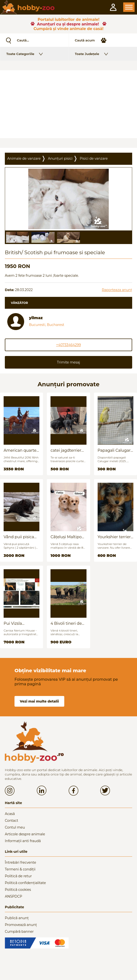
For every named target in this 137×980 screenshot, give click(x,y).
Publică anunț (17, 918)
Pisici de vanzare (94, 158)
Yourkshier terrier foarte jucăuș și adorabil (114, 537)
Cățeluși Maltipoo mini (67, 537)
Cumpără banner (19, 932)
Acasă (10, 814)
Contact (11, 821)
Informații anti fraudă (23, 841)
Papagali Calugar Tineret (114, 450)
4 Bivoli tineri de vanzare (66, 623)
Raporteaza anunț (117, 290)
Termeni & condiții (20, 869)
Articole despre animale (25, 834)
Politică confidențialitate (25, 883)
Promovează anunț (21, 925)
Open (129, 7)
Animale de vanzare (24, 158)
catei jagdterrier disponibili (66, 450)
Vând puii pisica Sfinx (19, 537)
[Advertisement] (68, 104)
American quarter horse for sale (21, 450)
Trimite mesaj (68, 362)
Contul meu (15, 827)
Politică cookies (18, 890)
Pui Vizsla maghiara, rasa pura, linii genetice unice (21, 623)
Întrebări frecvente (21, 862)
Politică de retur (18, 876)
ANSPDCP (13, 896)
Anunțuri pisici (60, 158)
